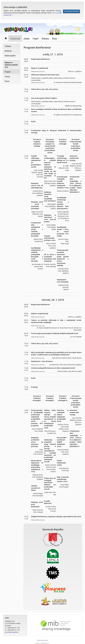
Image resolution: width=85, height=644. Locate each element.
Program (8, 72)
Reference (45, 39)
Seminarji (8, 46)
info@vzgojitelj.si (13, 632)
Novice (55, 39)
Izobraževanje (15, 39)
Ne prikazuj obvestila (71, 11)
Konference (8, 51)
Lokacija (7, 76)
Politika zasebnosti (43, 640)
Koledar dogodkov (10, 56)
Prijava (7, 81)
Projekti (36, 39)
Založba (27, 39)
